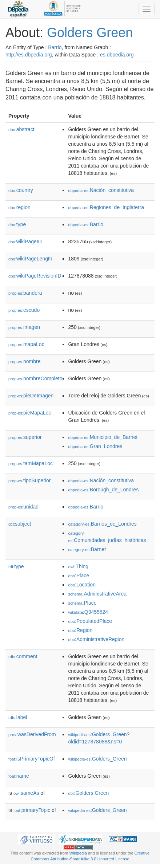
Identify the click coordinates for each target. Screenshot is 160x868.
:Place (79, 576)
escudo (24, 310)
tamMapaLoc (31, 463)
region (19, 207)
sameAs (26, 793)
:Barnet (87, 549)
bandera (25, 293)
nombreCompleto (35, 378)
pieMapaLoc (30, 413)
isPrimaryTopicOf (32, 759)
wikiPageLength (30, 259)
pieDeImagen (31, 396)
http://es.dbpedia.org (29, 55)
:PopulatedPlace (90, 621)
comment (23, 656)
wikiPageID (25, 241)
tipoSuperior (30, 480)
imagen (24, 327)
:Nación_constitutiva (101, 190)
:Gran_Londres (95, 446)
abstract (21, 129)
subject (20, 524)
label (18, 717)
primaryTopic (32, 810)
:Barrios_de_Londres (102, 524)
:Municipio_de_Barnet (103, 437)
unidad (23, 507)
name (19, 776)
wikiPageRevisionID (35, 276)
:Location (82, 585)
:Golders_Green (97, 759)
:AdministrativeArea (97, 594)
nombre (25, 361)
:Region (80, 630)
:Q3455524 (88, 612)
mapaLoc (26, 344)
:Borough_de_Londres (103, 490)
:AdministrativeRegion (96, 639)
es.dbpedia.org (117, 55)
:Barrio (86, 224)
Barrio (55, 47)
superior (25, 437)
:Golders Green (88, 793)
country (21, 190)
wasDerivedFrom (32, 734)
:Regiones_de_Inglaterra (106, 207)
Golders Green (90, 33)
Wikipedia (78, 853)
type (17, 224)
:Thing (78, 566)
